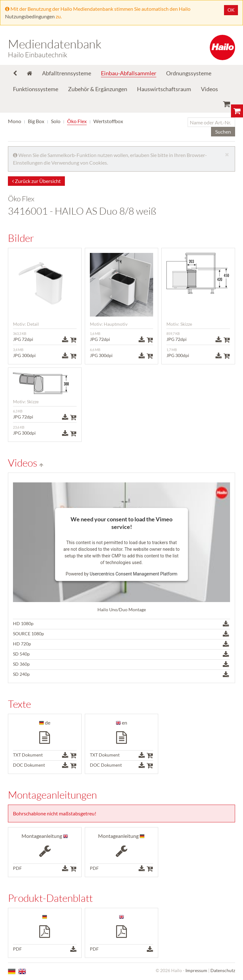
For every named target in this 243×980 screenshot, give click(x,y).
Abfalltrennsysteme (67, 73)
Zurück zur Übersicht (36, 181)
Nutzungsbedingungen (30, 16)
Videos (209, 89)
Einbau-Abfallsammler (129, 73)
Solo (56, 121)
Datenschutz (223, 970)
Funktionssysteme (36, 89)
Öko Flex (77, 121)
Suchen (223, 132)
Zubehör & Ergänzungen (98, 89)
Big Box (36, 121)
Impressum (196, 970)
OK (231, 10)
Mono (15, 121)
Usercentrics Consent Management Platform (133, 574)
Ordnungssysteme (189, 73)
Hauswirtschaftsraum (164, 89)
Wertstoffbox (108, 121)
